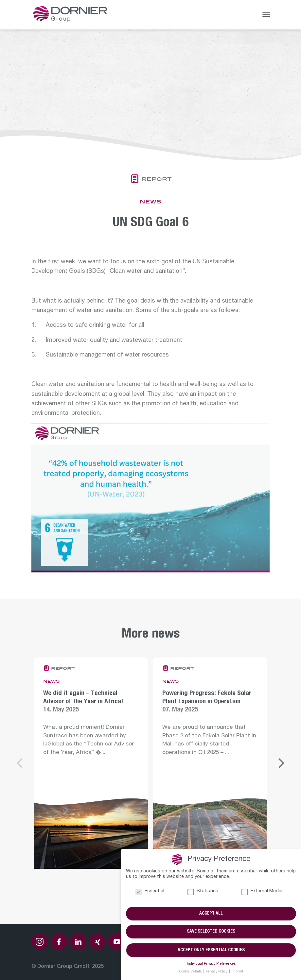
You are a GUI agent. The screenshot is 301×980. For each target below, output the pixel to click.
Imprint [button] (237, 972)
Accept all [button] (211, 914)
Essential (150, 892)
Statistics (203, 892)
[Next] (280, 763)
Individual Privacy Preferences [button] (211, 964)
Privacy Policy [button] (217, 972)
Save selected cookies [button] (211, 932)
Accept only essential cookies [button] (211, 950)
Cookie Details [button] (191, 972)
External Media (262, 892)
